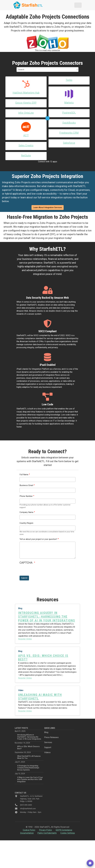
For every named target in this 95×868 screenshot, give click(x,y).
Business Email (26, 473)
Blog (46, 720)
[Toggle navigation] (78, 5)
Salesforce (69, 143)
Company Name (26, 500)
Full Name (24, 462)
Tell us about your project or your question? (38, 527)
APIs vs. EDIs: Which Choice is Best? (28, 735)
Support (48, 735)
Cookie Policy (29, 818)
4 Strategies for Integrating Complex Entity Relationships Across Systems (28, 755)
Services (48, 730)
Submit (24, 566)
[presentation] (39, 558)
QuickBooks (69, 123)
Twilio (69, 80)
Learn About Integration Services (48, 195)
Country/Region (26, 511)
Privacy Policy (46, 818)
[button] (90, 863)
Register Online (25, 626)
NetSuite (26, 133)
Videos (47, 740)
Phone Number (26, 484)
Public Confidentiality (47, 821)
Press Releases (51, 725)
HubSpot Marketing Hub (26, 93)
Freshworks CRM (69, 133)
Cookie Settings (68, 821)
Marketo (69, 103)
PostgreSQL (69, 113)
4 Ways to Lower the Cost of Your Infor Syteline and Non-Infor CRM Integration (30, 767)
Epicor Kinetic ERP (26, 103)
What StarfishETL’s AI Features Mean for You (29, 745)
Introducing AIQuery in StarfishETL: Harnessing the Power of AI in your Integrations (29, 724)
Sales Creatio (26, 123)
